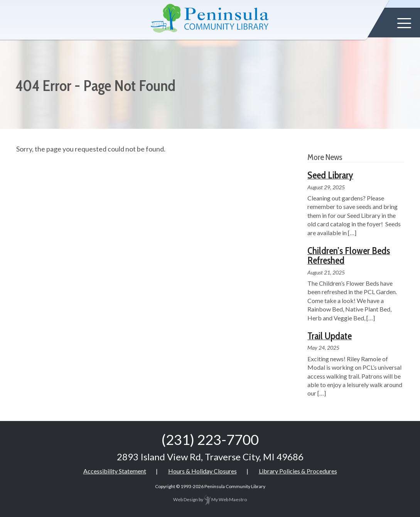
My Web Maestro (225, 499)
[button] (404, 23)
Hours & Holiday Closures (202, 471)
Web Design (186, 499)
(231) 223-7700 (210, 440)
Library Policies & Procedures (298, 471)
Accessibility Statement (115, 471)
